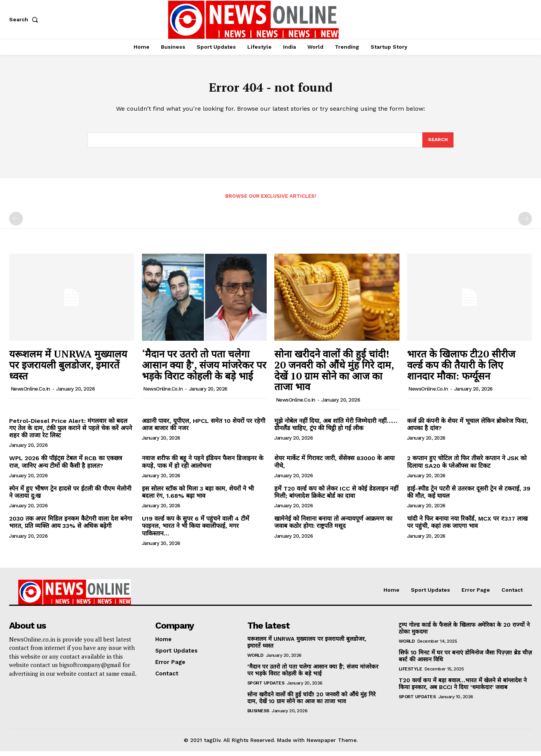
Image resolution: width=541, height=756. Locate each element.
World (255, 660)
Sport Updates (266, 688)
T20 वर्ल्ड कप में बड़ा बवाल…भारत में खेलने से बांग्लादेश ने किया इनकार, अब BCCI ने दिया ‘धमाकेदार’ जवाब (463, 689)
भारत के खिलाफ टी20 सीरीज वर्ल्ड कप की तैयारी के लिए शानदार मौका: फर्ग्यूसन (461, 369)
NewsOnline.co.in (30, 394)
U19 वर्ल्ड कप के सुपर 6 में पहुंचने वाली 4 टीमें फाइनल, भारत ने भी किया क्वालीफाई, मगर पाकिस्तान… (196, 531)
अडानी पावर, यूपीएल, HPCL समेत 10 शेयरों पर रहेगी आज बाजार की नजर (204, 429)
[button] (25, 19)
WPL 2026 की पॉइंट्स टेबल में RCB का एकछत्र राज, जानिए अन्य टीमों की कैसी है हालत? (66, 467)
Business (258, 716)
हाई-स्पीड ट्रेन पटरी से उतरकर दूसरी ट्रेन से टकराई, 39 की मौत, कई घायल (469, 497)
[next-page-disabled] (525, 224)
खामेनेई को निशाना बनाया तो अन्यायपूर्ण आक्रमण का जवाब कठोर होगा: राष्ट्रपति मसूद (333, 527)
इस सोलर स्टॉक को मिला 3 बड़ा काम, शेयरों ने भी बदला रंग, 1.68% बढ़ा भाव (198, 497)
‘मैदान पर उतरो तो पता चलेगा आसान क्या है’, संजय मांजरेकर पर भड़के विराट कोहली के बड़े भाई (204, 369)
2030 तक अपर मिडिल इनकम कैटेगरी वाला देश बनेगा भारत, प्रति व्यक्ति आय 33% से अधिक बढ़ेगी (71, 527)
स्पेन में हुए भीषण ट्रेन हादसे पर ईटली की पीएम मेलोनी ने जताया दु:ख (70, 497)
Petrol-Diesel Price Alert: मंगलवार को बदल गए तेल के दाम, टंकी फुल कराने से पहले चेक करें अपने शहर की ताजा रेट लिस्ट (71, 433)
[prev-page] (16, 224)
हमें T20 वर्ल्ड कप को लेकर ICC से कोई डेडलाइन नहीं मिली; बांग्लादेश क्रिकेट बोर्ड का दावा (336, 497)
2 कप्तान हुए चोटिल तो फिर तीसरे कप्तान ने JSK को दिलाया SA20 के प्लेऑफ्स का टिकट (467, 467)
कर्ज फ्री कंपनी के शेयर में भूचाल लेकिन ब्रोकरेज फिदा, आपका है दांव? (468, 429)
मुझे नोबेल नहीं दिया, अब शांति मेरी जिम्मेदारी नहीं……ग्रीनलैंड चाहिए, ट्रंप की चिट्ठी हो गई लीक (336, 429)
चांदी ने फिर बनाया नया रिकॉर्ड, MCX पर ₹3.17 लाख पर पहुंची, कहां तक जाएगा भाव (467, 527)
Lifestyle (411, 674)
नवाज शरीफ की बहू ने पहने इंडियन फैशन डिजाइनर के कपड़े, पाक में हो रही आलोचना (203, 467)
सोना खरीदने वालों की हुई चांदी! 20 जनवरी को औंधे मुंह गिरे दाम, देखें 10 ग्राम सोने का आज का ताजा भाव (334, 375)
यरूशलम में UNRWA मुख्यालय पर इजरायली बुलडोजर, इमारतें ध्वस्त (68, 369)
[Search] (438, 144)
